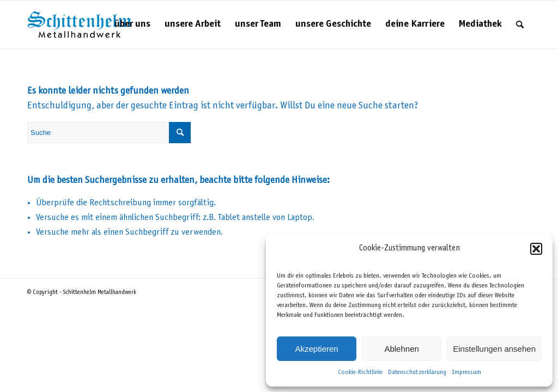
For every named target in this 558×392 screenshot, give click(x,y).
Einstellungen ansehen (494, 349)
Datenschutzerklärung (417, 372)
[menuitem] (132, 24)
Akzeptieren (316, 349)
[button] (536, 249)
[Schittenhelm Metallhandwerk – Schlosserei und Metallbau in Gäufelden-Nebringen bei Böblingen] (80, 24)
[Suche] (520, 24)
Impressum (466, 372)
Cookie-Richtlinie (360, 372)
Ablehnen (401, 349)
